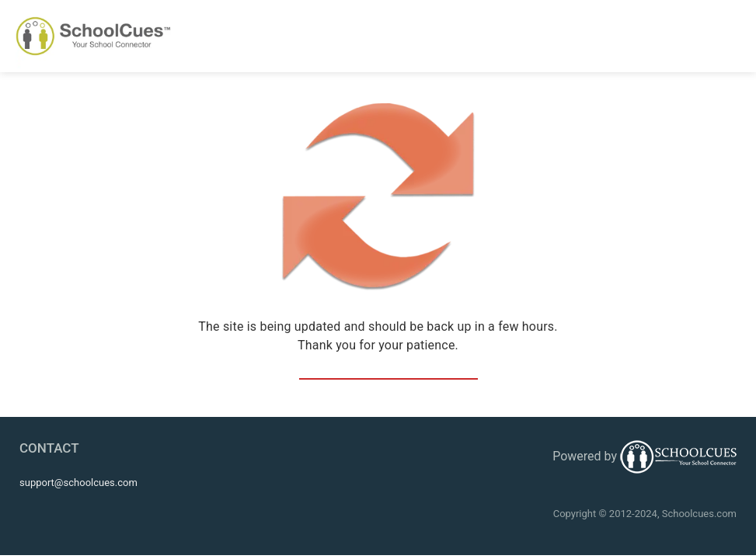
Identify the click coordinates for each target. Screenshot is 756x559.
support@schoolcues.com (78, 483)
